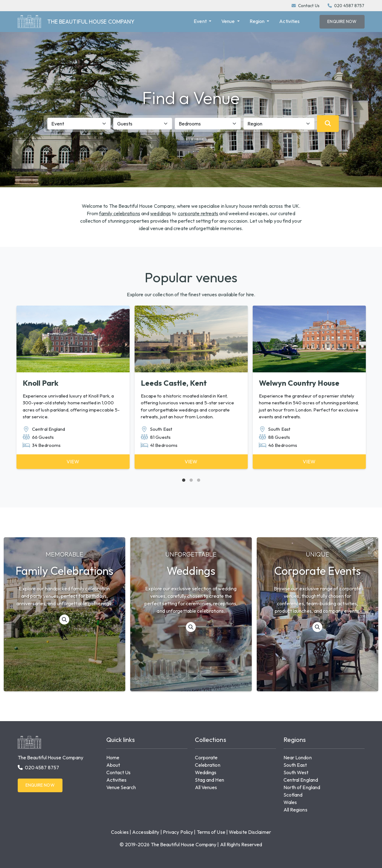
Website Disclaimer (250, 832)
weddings (161, 213)
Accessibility (146, 832)
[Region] (279, 124)
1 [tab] (184, 480)
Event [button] (201, 21)
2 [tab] (191, 480)
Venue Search (121, 787)
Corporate (206, 757)
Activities (289, 21)
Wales (290, 802)
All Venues (206, 787)
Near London (298, 757)
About (113, 765)
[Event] (79, 124)
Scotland (293, 795)
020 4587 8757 (349, 6)
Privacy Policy (178, 832)
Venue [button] (229, 21)
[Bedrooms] (208, 124)
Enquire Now (342, 21)
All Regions (295, 810)
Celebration (208, 765)
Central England (301, 780)
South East (295, 765)
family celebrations (120, 213)
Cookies (120, 832)
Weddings (206, 772)
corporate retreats (198, 213)
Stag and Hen (209, 780)
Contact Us (309, 6)
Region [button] (258, 21)
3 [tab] (199, 480)
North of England (302, 787)
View (73, 461)
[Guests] (143, 124)
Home (113, 757)
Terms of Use (211, 832)
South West (296, 772)
